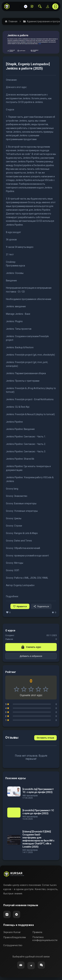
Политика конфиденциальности (45, 939)
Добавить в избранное (31, 656)
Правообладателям (15, 937)
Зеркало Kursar (12, 932)
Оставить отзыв (45, 738)
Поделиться (41, 606)
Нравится (20, 606)
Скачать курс (31, 647)
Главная (11, 21)
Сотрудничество (13, 945)
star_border (17, 689)
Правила (37, 932)
